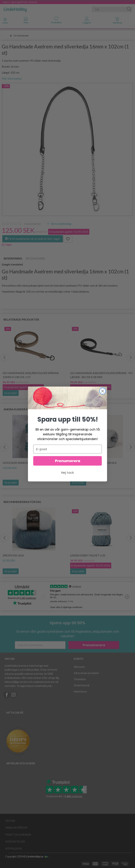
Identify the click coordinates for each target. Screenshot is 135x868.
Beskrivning (13, 258)
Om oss (10, 821)
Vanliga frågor (16, 828)
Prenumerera (94, 645)
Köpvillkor (14, 849)
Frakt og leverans (18, 835)
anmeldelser (33, 224)
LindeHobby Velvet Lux (88, 555)
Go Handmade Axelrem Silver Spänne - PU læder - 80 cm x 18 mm (101, 375)
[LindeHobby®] (15, 9)
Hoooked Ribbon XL (18, 463)
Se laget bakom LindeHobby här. (35, 686)
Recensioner (35, 258)
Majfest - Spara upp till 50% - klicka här (20, 2)
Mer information (12, 78)
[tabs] (117, 21)
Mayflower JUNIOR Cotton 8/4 (93, 463)
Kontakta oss (15, 842)
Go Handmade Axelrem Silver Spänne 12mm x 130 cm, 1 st (31, 375)
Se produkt (11, 393)
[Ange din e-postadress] (40, 645)
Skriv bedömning (61, 224)
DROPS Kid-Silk (13, 555)
